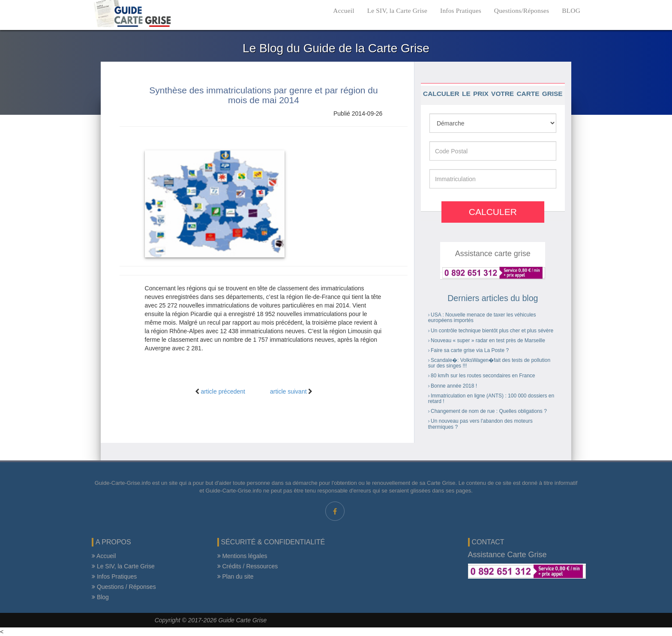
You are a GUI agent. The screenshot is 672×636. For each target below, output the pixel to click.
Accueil (343, 10)
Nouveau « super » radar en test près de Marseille (488, 340)
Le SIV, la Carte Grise (397, 10)
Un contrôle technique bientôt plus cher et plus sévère (492, 331)
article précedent (223, 391)
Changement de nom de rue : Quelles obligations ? (489, 411)
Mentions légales (242, 556)
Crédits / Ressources (248, 566)
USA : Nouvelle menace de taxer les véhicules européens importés (482, 318)
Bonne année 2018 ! (454, 386)
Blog (100, 597)
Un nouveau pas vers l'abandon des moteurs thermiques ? (480, 424)
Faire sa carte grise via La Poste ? (470, 350)
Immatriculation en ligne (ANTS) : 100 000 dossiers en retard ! (491, 399)
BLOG (571, 10)
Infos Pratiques (461, 10)
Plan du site (235, 576)
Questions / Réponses (124, 587)
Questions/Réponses (522, 10)
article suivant (288, 391)
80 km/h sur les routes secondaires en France (483, 376)
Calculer (493, 212)
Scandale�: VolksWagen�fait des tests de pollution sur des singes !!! (489, 363)
